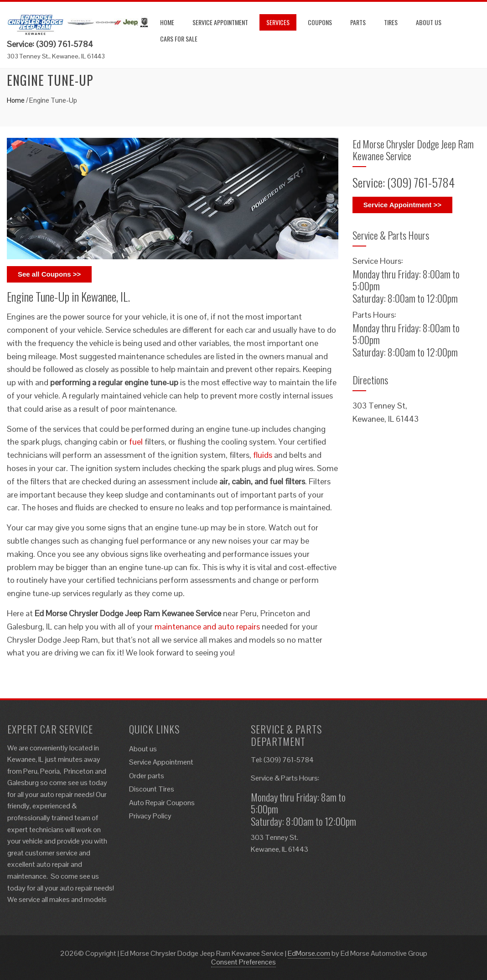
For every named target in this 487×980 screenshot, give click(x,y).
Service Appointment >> (402, 205)
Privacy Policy (150, 816)
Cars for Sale (179, 39)
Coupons (320, 22)
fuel (136, 442)
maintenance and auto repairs (207, 626)
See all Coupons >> (49, 274)
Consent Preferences (243, 962)
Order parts (147, 776)
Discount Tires (152, 789)
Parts (358, 22)
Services (278, 22)
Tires (391, 22)
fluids (263, 455)
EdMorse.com (309, 953)
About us (429, 22)
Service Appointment (220, 22)
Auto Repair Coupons (162, 803)
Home (167, 22)
